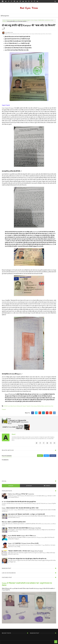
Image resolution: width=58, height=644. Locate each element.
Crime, (30, 34)
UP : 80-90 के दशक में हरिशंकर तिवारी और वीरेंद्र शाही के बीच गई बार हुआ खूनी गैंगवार (19, 496)
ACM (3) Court (9, 20)
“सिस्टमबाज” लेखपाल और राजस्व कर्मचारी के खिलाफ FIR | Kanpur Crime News (25, 522)
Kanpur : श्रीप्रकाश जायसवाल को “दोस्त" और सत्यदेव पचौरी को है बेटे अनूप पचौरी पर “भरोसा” (20, 502)
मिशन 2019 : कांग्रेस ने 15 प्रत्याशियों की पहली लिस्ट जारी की (14, 516)
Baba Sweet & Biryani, (17, 34)
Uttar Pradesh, (49, 34)
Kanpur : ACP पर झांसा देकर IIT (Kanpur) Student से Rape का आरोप (23, 537)
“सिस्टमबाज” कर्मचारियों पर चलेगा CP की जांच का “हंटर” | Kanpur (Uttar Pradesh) (25, 545)
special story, (43, 34)
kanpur (36, 20)
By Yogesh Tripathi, (25, 34)
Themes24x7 (43, 640)
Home (4, 20)
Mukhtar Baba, (38, 34)
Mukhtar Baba (41, 20)
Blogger (40, 450)
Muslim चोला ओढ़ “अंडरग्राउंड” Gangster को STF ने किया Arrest (22, 530)
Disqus (46, 450)
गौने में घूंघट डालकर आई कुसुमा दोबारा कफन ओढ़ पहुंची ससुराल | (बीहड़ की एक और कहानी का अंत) (27, 553)
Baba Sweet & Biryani (17, 20)
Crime (32, 20)
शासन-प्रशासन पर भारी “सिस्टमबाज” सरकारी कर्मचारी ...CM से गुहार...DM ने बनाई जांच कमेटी (26, 508)
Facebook (53, 450)
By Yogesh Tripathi (26, 20)
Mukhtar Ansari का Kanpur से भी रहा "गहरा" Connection (21, 488)
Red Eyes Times (29, 8)
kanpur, (33, 34)
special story (48, 20)
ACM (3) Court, (10, 34)
